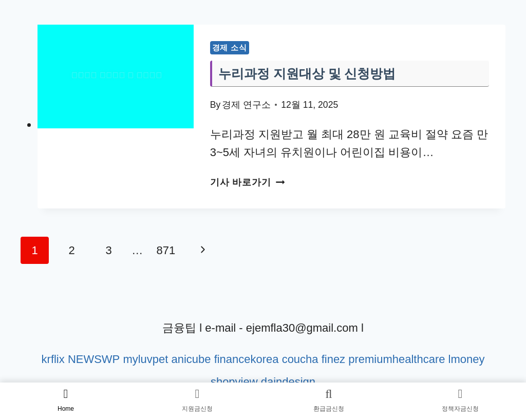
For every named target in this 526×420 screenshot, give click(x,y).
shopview (234, 382)
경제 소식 (230, 47)
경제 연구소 (246, 105)
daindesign (288, 382)
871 (166, 250)
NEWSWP (94, 359)
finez (333, 359)
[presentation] (116, 77)
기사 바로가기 (247, 182)
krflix (53, 359)
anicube (191, 359)
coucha (300, 359)
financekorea (246, 359)
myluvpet (145, 359)
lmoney (467, 359)
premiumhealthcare (397, 359)
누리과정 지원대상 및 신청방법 (307, 73)
